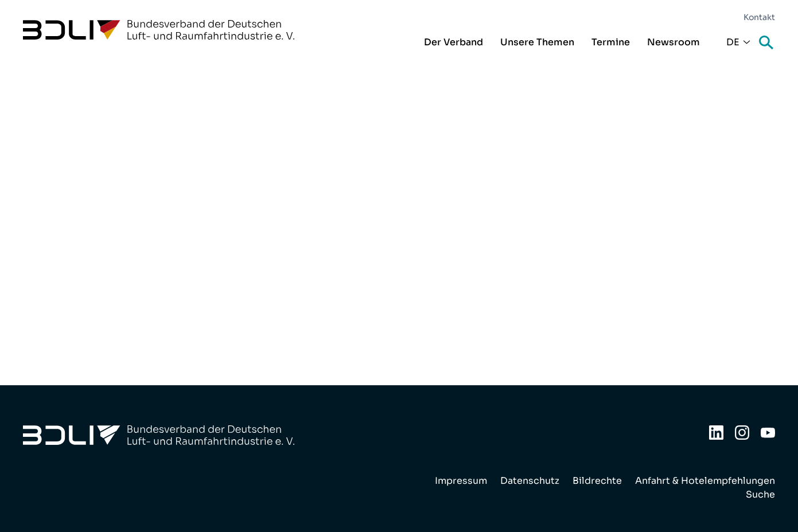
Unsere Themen (537, 42)
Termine (611, 42)
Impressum (461, 481)
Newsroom (674, 42)
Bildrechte (597, 481)
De (733, 42)
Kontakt (759, 17)
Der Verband (454, 42)
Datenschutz (530, 481)
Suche (767, 43)
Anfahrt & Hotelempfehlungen (705, 481)
